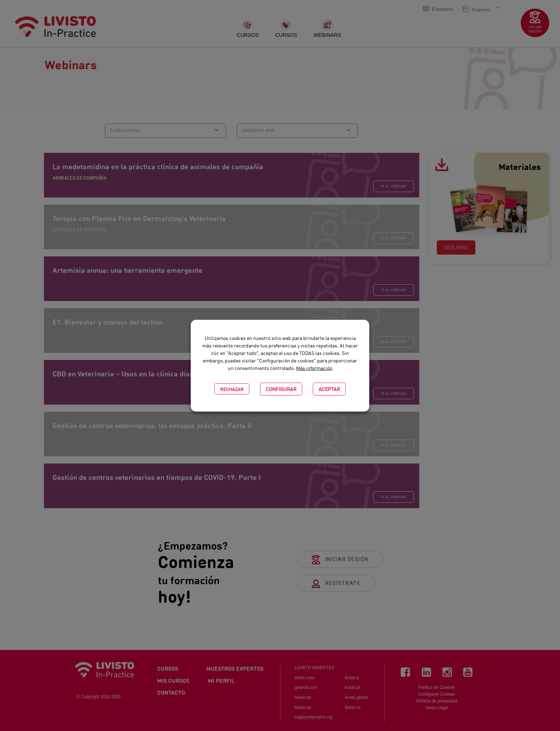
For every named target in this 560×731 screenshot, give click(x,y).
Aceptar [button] (329, 389)
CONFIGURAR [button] (281, 389)
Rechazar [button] (232, 389)
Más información (314, 368)
